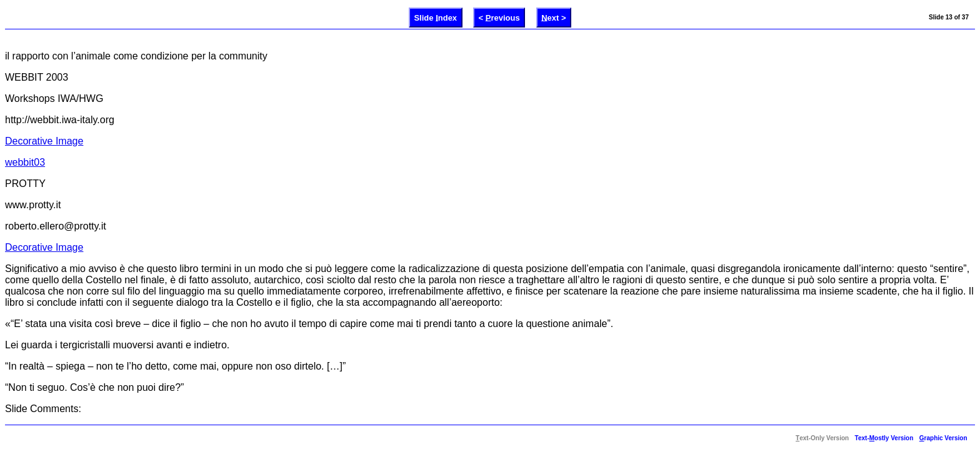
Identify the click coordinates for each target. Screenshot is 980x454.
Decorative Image (44, 141)
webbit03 (25, 162)
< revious (499, 17)
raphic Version (943, 438)
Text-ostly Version (884, 438)
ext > (553, 17)
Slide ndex (435, 17)
